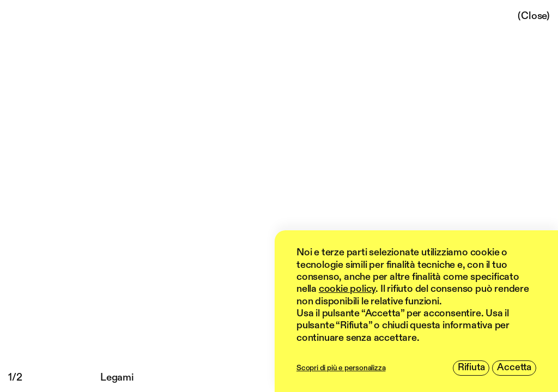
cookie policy (347, 289)
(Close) (534, 16)
